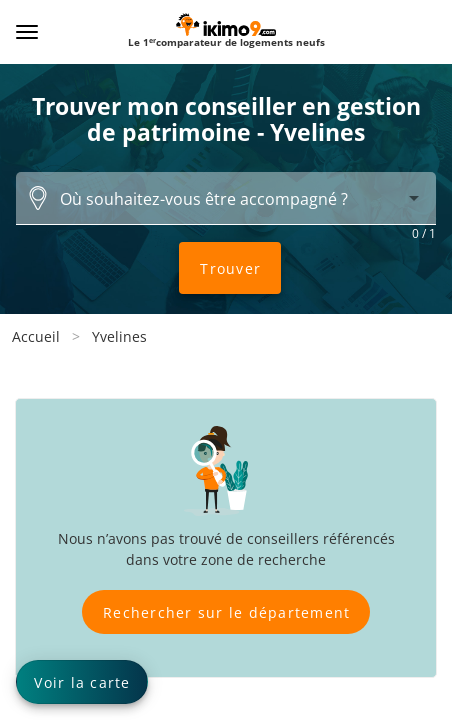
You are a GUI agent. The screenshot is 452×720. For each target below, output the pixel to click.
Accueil (36, 336)
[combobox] (226, 198)
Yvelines (119, 336)
